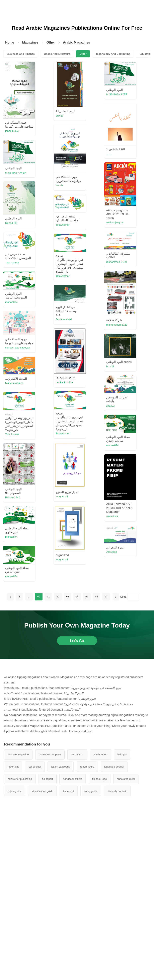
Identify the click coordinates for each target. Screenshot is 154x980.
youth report (100, 916)
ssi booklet (35, 928)
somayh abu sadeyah (40, 424)
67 (106, 758)
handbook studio (72, 941)
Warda (102, 167)
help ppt (122, 916)
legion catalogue (61, 928)
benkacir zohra (71, 476)
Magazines (30, 42)
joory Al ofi (34, 561)
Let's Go (77, 802)
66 (96, 758)
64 (77, 758)
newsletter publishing (20, 941)
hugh (101, 426)
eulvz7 (67, 116)
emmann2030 (71, 310)
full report (48, 941)
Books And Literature (57, 54)
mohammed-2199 (108, 306)
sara (101, 465)
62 (58, 758)
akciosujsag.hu (36, 268)
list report (68, 953)
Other (51, 42)
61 (48, 758)
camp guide (91, 953)
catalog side (15, 953)
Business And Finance (21, 54)
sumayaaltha (105, 229)
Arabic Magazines (76, 42)
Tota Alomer (105, 267)
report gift (13, 928)
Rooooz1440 (35, 623)
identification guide (43, 953)
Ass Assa (68, 708)
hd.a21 (32, 464)
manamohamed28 (73, 372)
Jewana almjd (71, 414)
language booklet (114, 928)
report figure (87, 928)
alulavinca (69, 635)
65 (87, 758)
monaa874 (34, 379)
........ (66, 174)
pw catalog (77, 916)
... (29, 758)
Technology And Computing (113, 54)
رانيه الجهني (34, 341)
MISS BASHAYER (109, 94)
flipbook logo (100, 941)
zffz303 (102, 503)
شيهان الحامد (70, 743)
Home (10, 42)
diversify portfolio (117, 953)
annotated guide (126, 941)
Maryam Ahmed (37, 499)
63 (68, 758)
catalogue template (50, 916)
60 (39, 758)
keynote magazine (18, 916)
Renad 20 (69, 264)
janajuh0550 (35, 131)
